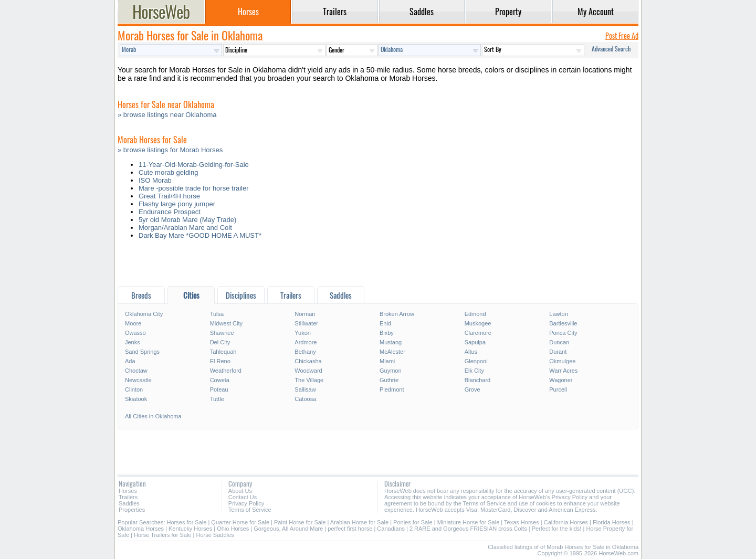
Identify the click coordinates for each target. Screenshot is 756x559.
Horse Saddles (215, 535)
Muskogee (478, 323)
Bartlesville (563, 323)
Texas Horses (522, 522)
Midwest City (226, 323)
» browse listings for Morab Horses (170, 150)
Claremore (478, 333)
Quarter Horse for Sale (240, 522)
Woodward (308, 371)
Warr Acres (563, 371)
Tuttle (217, 399)
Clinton (134, 389)
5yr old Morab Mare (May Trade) (187, 220)
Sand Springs (142, 352)
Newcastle (138, 380)
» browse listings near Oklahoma (167, 115)
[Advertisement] (378, 265)
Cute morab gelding (168, 172)
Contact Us (243, 497)
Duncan (559, 342)
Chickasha (308, 361)
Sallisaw (305, 389)
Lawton (558, 314)
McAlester (392, 352)
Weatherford (226, 371)
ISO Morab (155, 180)
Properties (132, 510)
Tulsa (217, 314)
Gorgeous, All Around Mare (288, 529)
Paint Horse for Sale (300, 522)
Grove (472, 389)
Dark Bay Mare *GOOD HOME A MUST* (200, 235)
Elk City (474, 371)
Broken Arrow (397, 314)
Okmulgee (562, 361)
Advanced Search (611, 49)
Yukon (303, 333)
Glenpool (476, 361)
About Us (240, 491)
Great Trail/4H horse (169, 196)
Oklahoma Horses (141, 529)
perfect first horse (350, 529)
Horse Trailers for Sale (162, 535)
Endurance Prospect (170, 212)
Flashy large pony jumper (177, 204)
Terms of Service (250, 510)
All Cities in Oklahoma (153, 416)
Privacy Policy (246, 503)
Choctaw (136, 371)
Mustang (391, 342)
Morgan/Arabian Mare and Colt (185, 228)
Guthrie (389, 380)
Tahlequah (223, 352)
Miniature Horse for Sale (469, 522)
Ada (130, 361)
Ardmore (306, 342)
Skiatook (136, 399)
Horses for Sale (187, 522)
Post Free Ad (622, 35)
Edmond (475, 314)
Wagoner (561, 380)
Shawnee (222, 333)
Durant (558, 352)
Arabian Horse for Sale (359, 522)
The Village (309, 380)
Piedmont (392, 389)
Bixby (387, 333)
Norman (305, 314)
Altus (471, 352)
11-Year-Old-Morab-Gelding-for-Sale (194, 165)
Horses (128, 491)
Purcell (558, 389)
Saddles (129, 503)
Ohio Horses (233, 529)
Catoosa (305, 399)
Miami (387, 361)
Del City (220, 342)
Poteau (219, 389)
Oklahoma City (144, 314)
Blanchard (478, 380)
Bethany (305, 352)
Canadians (391, 529)
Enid (385, 323)
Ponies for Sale (413, 522)
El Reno (220, 361)
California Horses (566, 522)
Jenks (133, 342)
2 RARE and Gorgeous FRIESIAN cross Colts (468, 529)
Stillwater (306, 323)
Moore (133, 323)
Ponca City (563, 333)
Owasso (135, 333)
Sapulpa (475, 342)
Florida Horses (612, 522)
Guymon (391, 371)
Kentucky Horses (190, 529)
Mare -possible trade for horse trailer (194, 188)
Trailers (128, 497)
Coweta (220, 380)
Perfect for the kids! (557, 529)
